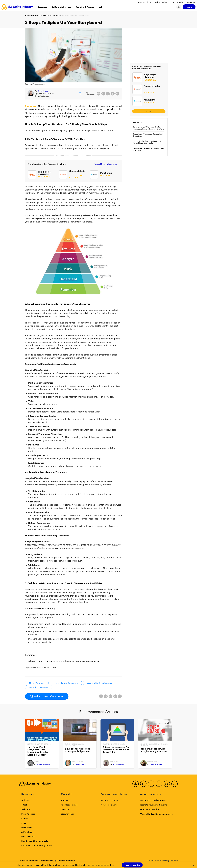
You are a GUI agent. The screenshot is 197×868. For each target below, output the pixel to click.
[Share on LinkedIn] (108, 94)
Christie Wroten (156, 764)
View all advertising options (156, 814)
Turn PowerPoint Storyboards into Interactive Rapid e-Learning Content (148, 128)
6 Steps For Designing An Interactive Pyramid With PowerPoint (148, 142)
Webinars (26, 809)
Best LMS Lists (28, 836)
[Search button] (179, 7)
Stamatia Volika (119, 764)
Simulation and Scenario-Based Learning (154, 745)
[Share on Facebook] (98, 94)
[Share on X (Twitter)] (103, 94)
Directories (27, 827)
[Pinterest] (167, 784)
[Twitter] (143, 784)
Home (27, 15)
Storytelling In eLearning (39, 687)
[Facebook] (136, 784)
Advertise (191, 2)
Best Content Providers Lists (35, 841)
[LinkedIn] (151, 784)
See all (149, 111)
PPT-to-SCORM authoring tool (37, 845)
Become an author (109, 800)
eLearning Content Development (65, 683)
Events (24, 818)
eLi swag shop (68, 814)
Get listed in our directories (153, 800)
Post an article (177, 2)
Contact (65, 809)
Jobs (24, 823)
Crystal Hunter (44, 91)
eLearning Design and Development (46, 15)
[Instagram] (175, 784)
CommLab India (77, 171)
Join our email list (144, 2)
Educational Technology (114, 744)
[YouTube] (159, 784)
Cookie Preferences (66, 860)
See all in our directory (107, 164)
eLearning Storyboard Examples (99, 683)
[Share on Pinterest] (117, 94)
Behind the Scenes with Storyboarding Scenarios (148, 149)
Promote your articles (150, 809)
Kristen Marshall (43, 764)
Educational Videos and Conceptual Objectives (148, 135)
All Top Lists (27, 832)
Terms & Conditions (29, 860)
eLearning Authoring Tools (39, 744)
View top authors (109, 805)
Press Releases (28, 814)
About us (65, 800)
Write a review (161, 2)
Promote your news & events (154, 805)
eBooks (25, 805)
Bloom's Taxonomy (36, 683)
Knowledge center (70, 805)
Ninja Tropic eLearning (44, 173)
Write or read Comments (47, 696)
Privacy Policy (47, 860)
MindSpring (106, 173)
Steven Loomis (80, 764)
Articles (25, 800)
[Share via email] (113, 94)
